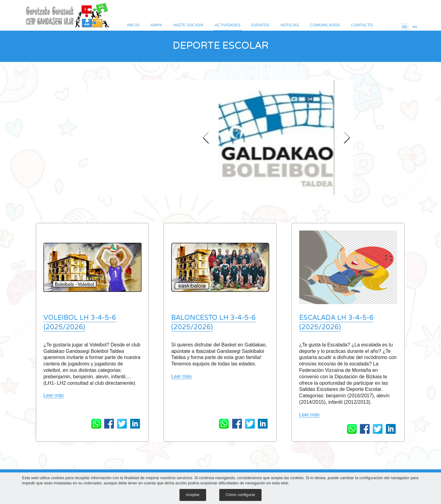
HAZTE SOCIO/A (188, 25)
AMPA (156, 25)
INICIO (133, 25)
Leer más (54, 395)
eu (415, 27)
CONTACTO (362, 25)
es (405, 27)
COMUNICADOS (325, 25)
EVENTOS (260, 25)
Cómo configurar (240, 495)
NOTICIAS (290, 25)
